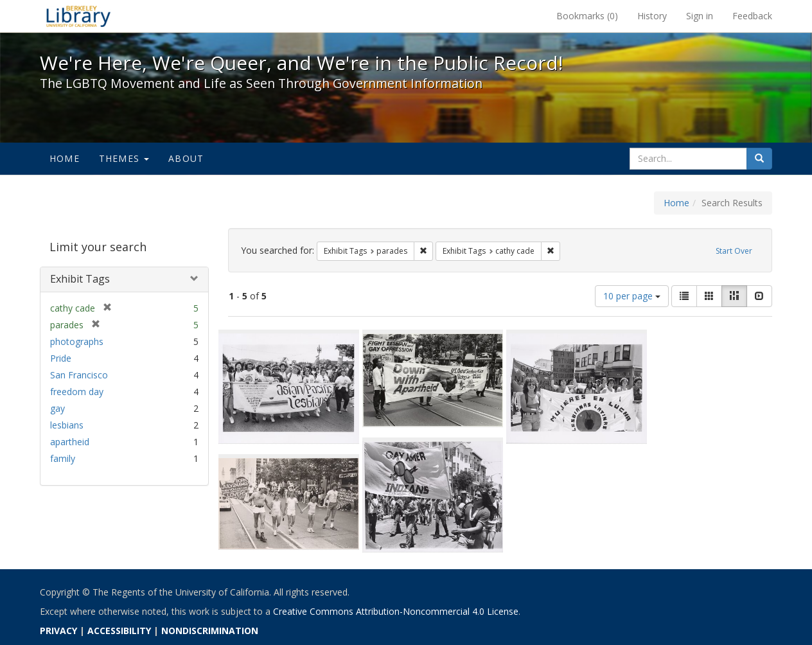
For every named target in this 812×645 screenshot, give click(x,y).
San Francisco (79, 375)
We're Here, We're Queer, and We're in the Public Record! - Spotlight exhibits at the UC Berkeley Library (78, 16)
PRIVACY (58, 631)
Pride (61, 358)
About (186, 158)
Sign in (700, 16)
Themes (124, 158)
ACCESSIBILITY (119, 631)
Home (65, 158)
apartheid (70, 442)
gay (57, 408)
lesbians (67, 425)
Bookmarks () (587, 16)
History (652, 16)
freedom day (77, 392)
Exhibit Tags (80, 279)
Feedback (752, 16)
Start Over (734, 251)
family (63, 458)
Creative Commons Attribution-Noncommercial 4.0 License (396, 611)
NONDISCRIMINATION (210, 631)
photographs (77, 341)
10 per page (632, 296)
